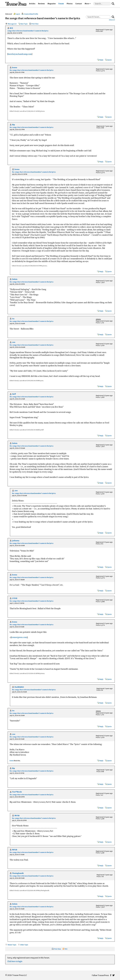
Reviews (41, 4)
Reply (101, 60)
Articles (32, 4)
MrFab (17, 816)
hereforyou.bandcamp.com (20, 54)
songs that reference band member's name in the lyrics (28, 31)
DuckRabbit (19, 687)
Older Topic (24, 945)
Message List (12, 24)
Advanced (112, 20)
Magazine (52, 4)
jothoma (16, 541)
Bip (14, 125)
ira (13, 319)
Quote (109, 60)
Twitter (113, 975)
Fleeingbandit (18, 873)
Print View (35, 24)
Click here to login (15, 961)
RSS (66, 949)
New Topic (24, 24)
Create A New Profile (31, 14)
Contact (79, 4)
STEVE (15, 598)
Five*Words (17, 792)
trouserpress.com (19, 637)
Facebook (111, 975)
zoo (14, 342)
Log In (18, 14)
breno (15, 68)
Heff (14, 394)
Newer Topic (12, 945)
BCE (11, 28)
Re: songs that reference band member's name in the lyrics (32, 70)
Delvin (15, 279)
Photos (70, 4)
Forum (61, 4)
